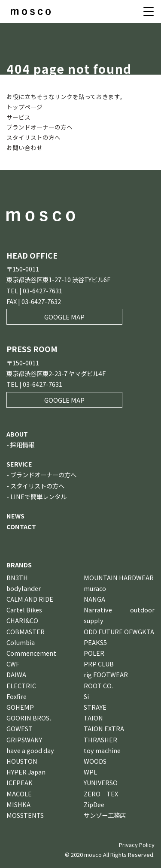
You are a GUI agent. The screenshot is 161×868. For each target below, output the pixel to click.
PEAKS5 (95, 642)
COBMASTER (26, 631)
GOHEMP (20, 707)
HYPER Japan (26, 772)
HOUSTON (22, 761)
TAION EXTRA (104, 728)
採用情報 (22, 445)
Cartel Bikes (24, 610)
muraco (95, 588)
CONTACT (21, 526)
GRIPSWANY (24, 740)
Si (86, 696)
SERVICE (19, 464)
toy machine (102, 750)
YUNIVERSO (101, 782)
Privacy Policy (137, 845)
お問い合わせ (24, 148)
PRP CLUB (99, 664)
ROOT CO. (98, 686)
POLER (94, 653)
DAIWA (16, 674)
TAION (93, 718)
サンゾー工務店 (105, 815)
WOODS (95, 761)
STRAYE (95, 707)
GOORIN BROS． (31, 718)
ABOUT (17, 434)
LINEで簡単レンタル (38, 496)
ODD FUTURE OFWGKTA (119, 631)
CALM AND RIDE (30, 599)
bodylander (24, 588)
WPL (90, 772)
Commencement (31, 653)
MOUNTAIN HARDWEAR (119, 577)
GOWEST (20, 728)
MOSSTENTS (25, 815)
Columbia (21, 642)
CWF (13, 664)
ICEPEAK (20, 782)
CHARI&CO (22, 620)
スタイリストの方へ (33, 137)
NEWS (15, 516)
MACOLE (19, 794)
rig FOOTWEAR (106, 674)
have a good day (30, 750)
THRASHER (100, 740)
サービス (18, 117)
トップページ (24, 107)
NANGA (94, 599)
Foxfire (17, 696)
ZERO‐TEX (101, 794)
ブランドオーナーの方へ (39, 127)
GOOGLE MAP (64, 317)
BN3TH (17, 577)
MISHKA (18, 804)
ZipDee (94, 804)
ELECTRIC (21, 686)
